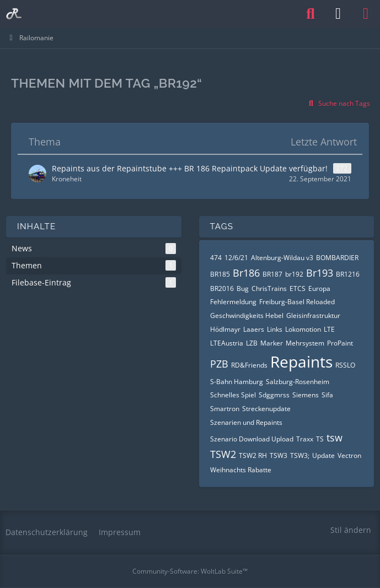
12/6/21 (236, 258)
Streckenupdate (266, 409)
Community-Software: (190, 571)
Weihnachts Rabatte (241, 470)
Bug (243, 288)
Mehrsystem (305, 343)
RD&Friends (249, 365)
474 (216, 258)
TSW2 (223, 454)
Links (275, 329)
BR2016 (222, 288)
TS (320, 439)
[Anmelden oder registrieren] (338, 14)
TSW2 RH (253, 455)
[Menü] (366, 14)
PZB (219, 364)
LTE (329, 329)
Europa (319, 288)
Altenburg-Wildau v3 (282, 258)
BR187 (272, 274)
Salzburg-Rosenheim (298, 382)
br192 (294, 274)
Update (323, 455)
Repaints (301, 362)
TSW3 (279, 455)
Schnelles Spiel (233, 395)
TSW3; (300, 455)
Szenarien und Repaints (246, 422)
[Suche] (311, 14)
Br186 (246, 273)
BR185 (220, 274)
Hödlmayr (225, 329)
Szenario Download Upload (252, 439)
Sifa (327, 395)
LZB (252, 343)
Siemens (306, 395)
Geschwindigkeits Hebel (247, 315)
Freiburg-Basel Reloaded (297, 302)
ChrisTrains (269, 288)
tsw (334, 438)
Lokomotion (303, 329)
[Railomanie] (14, 14)
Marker (272, 343)
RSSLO (345, 365)
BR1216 (348, 274)
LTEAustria (227, 343)
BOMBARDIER (337, 258)
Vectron (349, 455)
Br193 (320, 273)
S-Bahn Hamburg (237, 382)
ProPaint (340, 343)
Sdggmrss (274, 395)
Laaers (254, 329)
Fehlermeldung (233, 302)
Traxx (305, 439)
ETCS (298, 288)
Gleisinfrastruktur (313, 315)
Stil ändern (351, 530)
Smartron (225, 409)
